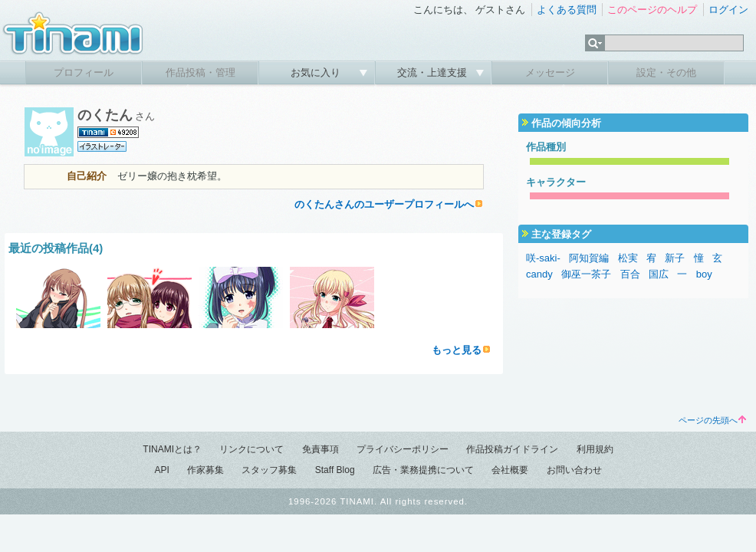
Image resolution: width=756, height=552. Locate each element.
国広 (659, 274)
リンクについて (251, 449)
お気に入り (317, 72)
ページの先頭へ (712, 420)
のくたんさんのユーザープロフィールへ (384, 204)
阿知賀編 (589, 258)
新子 (675, 258)
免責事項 (320, 449)
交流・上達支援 (434, 72)
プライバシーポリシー (403, 449)
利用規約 (595, 449)
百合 (630, 274)
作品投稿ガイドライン (512, 449)
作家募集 (205, 470)
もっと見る (457, 350)
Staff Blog (335, 470)
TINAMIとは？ (172, 449)
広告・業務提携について (423, 470)
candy (539, 274)
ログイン (728, 10)
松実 (628, 258)
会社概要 (510, 470)
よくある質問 (567, 10)
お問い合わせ (574, 470)
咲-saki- (543, 258)
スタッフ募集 (269, 470)
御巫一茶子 (586, 274)
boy (704, 274)
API (161, 470)
